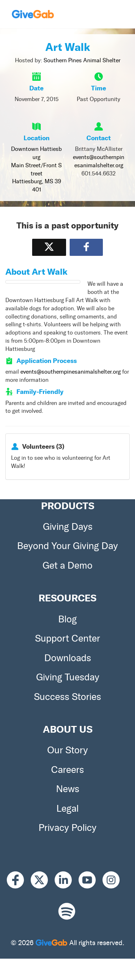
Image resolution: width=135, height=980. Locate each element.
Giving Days (68, 527)
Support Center (67, 638)
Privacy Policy (67, 828)
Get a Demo (67, 565)
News (68, 789)
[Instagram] (114, 880)
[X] (43, 880)
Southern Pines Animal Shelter (82, 60)
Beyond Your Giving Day (67, 546)
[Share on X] (49, 247)
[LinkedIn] (67, 880)
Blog (67, 619)
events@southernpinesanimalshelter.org (71, 372)
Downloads (68, 658)
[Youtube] (91, 880)
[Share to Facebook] (86, 247)
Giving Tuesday (68, 677)
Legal (67, 808)
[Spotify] (67, 911)
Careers (67, 770)
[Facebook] (19, 880)
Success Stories (67, 697)
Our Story (67, 750)
